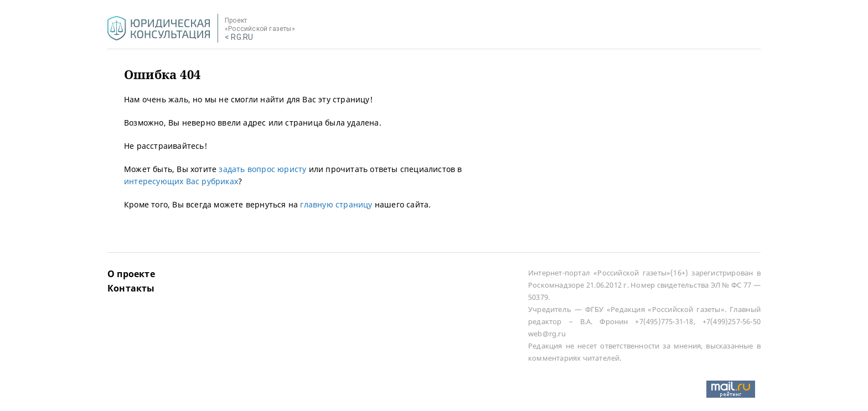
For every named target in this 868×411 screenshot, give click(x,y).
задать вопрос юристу (262, 169)
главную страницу (336, 204)
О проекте (131, 274)
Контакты (131, 288)
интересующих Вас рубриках (181, 181)
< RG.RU (239, 37)
